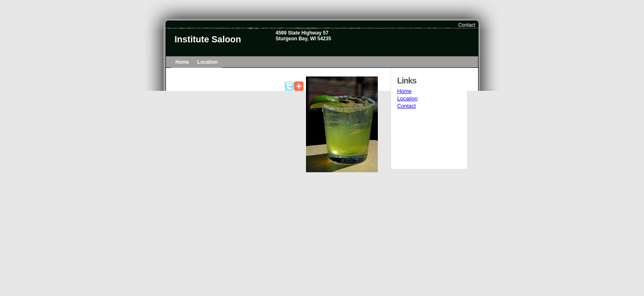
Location (207, 62)
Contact (467, 25)
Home (182, 62)
